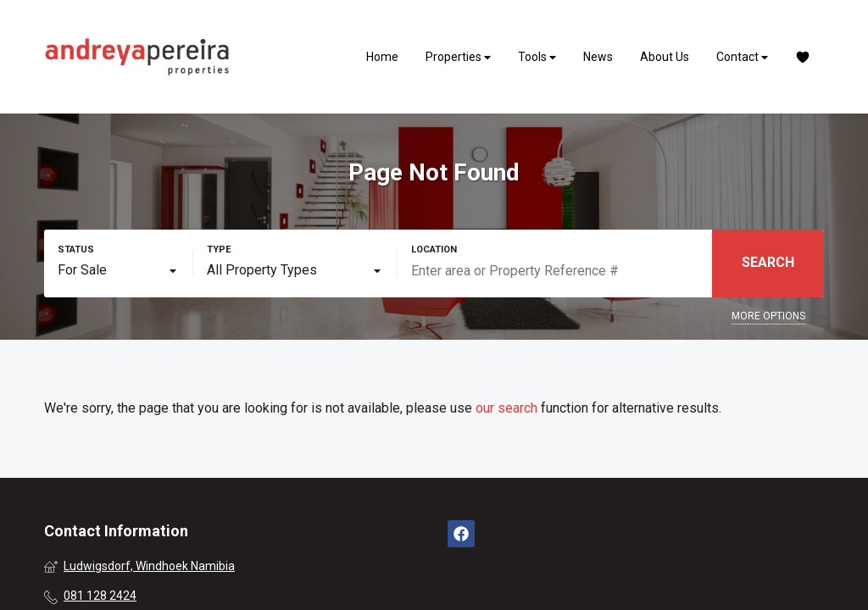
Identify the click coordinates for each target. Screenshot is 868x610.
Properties (458, 57)
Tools (537, 57)
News (598, 57)
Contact (742, 57)
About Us (665, 57)
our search (506, 408)
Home (382, 57)
